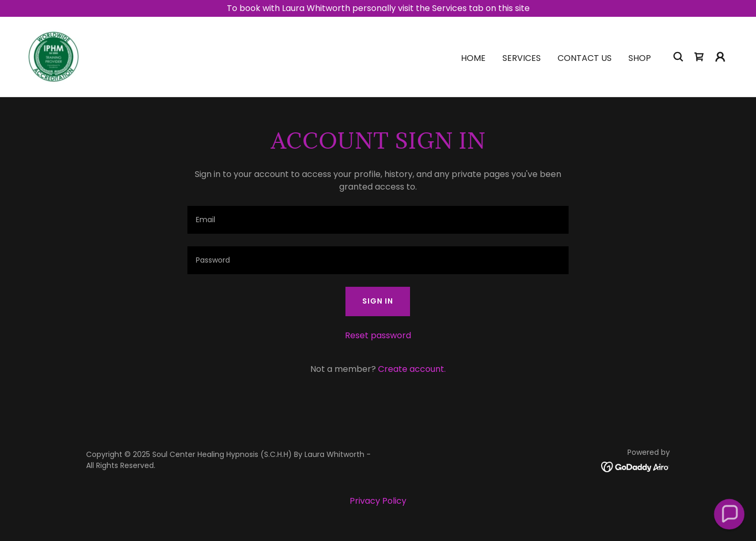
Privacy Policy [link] (378, 501)
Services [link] (522, 58)
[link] (54, 56)
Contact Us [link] (585, 58)
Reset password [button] (378, 335)
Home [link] (473, 58)
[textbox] (378, 220)
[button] (720, 57)
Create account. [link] (412, 369)
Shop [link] (640, 58)
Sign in (378, 301)
